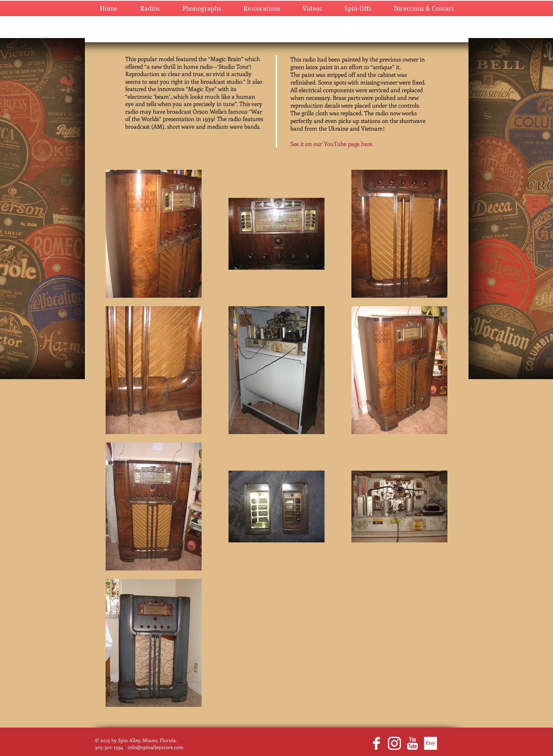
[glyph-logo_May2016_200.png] (394, 743)
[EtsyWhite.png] (430, 743)
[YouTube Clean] (412, 743)
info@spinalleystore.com (156, 747)
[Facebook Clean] (376, 743)
